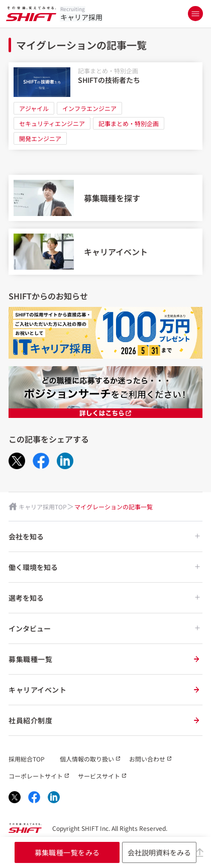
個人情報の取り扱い (87, 759)
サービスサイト (99, 776)
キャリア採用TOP (43, 507)
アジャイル (34, 108)
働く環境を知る (104, 567)
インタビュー (104, 628)
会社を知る (104, 536)
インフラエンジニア (89, 108)
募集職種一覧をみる (67, 852)
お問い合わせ (147, 759)
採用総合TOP (27, 759)
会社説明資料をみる (159, 852)
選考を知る (104, 598)
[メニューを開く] (195, 14)
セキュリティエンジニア (52, 123)
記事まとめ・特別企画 (108, 71)
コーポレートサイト (36, 776)
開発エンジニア (40, 138)
